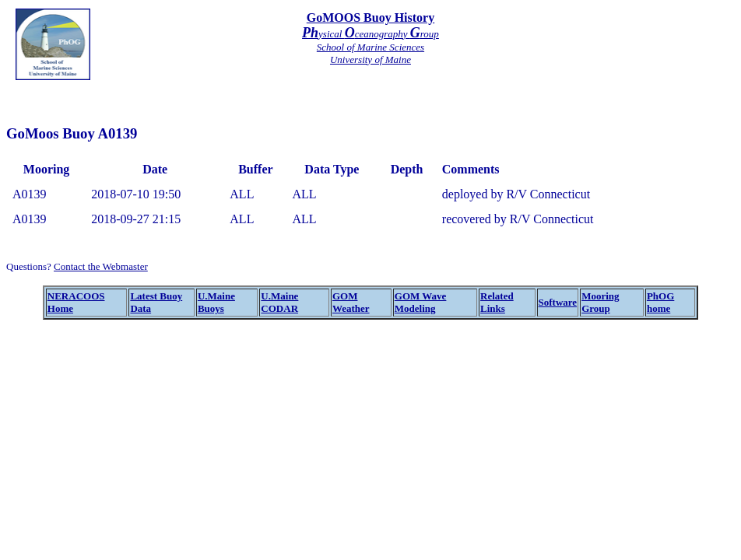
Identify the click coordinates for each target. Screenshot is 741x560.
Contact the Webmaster (101, 266)
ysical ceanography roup (370, 34)
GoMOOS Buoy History (370, 17)
